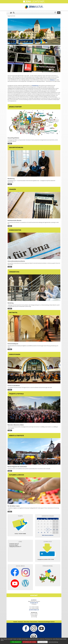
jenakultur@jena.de (34, 610)
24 (51, 530)
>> (58, 518)
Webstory (52, 80)
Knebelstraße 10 (34, 603)
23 (48, 530)
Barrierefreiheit (34, 622)
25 (54, 530)
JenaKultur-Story (14, 544)
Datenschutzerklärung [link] (53, 642)
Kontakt (15, 622)
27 (38, 532)
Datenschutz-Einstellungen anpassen (46, 622)
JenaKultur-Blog (14, 545)
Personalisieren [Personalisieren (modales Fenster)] (42, 642)
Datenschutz (27, 622)
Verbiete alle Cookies (30, 642)
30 (48, 532)
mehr (10, 143)
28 (42, 532)
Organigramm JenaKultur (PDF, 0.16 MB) (46, 559)
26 (57, 530)
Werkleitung (35, 86)
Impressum (20, 622)
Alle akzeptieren (16, 642)
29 (45, 532)
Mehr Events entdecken (48, 535)
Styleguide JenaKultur (15, 547)
